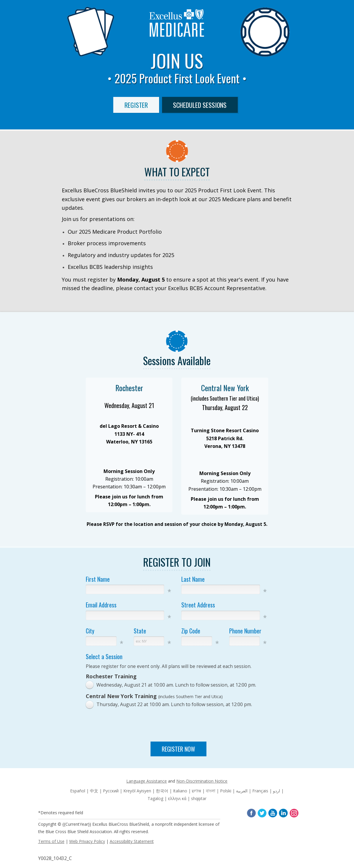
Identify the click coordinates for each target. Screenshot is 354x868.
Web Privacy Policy (87, 841)
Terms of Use (51, 841)
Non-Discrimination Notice (202, 781)
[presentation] (179, 726)
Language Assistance (147, 781)
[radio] (172, 685)
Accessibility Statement (132, 841)
